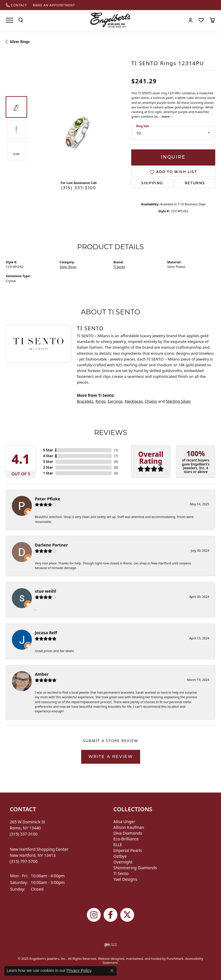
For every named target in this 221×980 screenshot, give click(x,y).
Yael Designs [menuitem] (125, 879)
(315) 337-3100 (79, 188)
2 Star (48, 467)
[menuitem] (111, 945)
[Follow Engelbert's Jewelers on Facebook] (110, 915)
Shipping (152, 183)
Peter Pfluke (47, 499)
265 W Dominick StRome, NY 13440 (27, 828)
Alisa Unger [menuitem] (124, 822)
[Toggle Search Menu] (21, 20)
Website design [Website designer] (109, 959)
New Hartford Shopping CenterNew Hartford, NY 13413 (39, 855)
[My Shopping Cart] (212, 20)
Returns (195, 183)
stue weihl (45, 591)
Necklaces (134, 401)
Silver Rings (20, 42)
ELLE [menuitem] (118, 845)
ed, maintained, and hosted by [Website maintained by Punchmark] (144, 959)
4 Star (48, 456)
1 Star (48, 473)
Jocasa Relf (46, 633)
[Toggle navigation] (9, 20)
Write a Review (111, 757)
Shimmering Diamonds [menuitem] (135, 868)
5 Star (48, 450)
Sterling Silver (178, 401)
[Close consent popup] (112, 971)
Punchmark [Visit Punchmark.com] (175, 959)
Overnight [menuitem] (123, 862)
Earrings (115, 401)
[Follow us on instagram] (94, 915)
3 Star (48, 462)
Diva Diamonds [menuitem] (128, 833)
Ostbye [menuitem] (120, 856)
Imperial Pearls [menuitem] (128, 850)
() (116, 450)
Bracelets (85, 401)
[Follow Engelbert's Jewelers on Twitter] (127, 915)
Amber (42, 674)
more (167, 116)
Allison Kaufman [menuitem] (129, 827)
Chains (151, 401)
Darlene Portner (51, 545)
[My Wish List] (201, 20)
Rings (101, 401)
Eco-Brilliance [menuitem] (126, 839)
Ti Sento (119, 267)
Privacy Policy (79, 970)
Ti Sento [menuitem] (121, 873)
